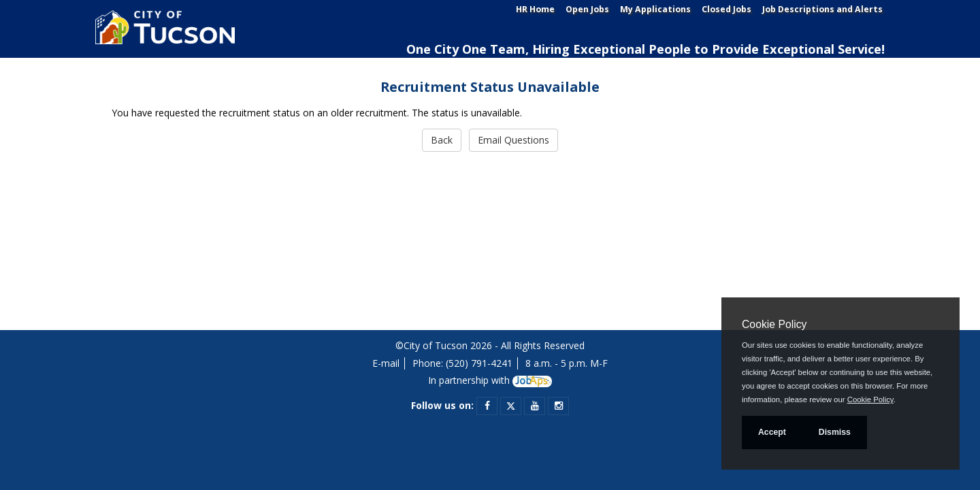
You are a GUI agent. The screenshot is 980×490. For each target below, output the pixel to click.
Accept (772, 432)
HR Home (535, 9)
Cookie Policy (774, 324)
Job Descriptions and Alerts (822, 9)
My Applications (655, 9)
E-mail (386, 363)
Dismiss (835, 432)
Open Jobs (587, 9)
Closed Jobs (726, 9)
